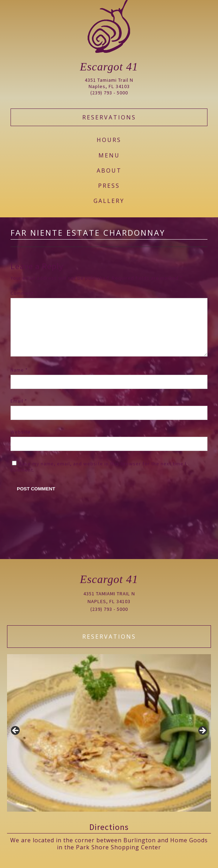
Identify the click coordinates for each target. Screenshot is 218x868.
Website (21, 443)
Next (202, 731)
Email (19, 412)
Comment (24, 293)
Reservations (109, 117)
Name (19, 381)
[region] (109, 733)
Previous (16, 731)
